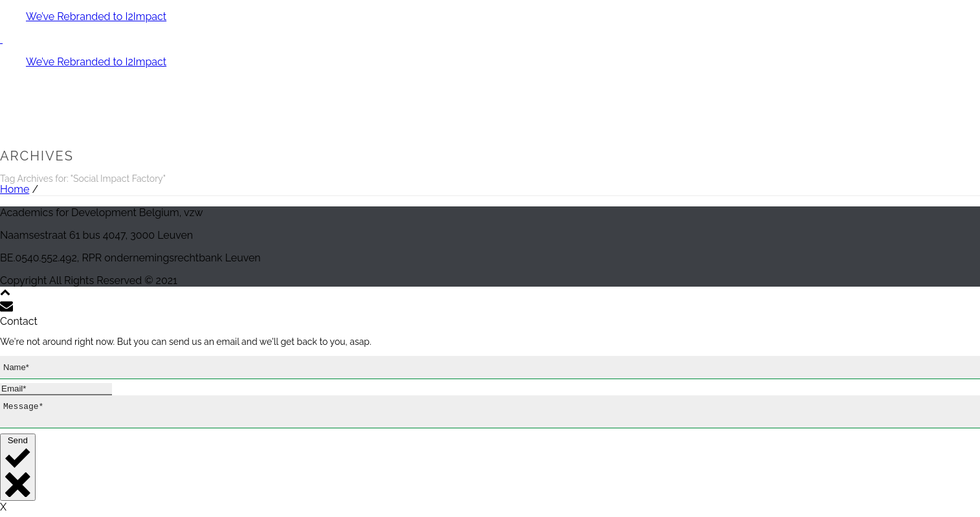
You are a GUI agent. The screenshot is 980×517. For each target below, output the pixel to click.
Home (15, 189)
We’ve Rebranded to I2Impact (96, 16)
